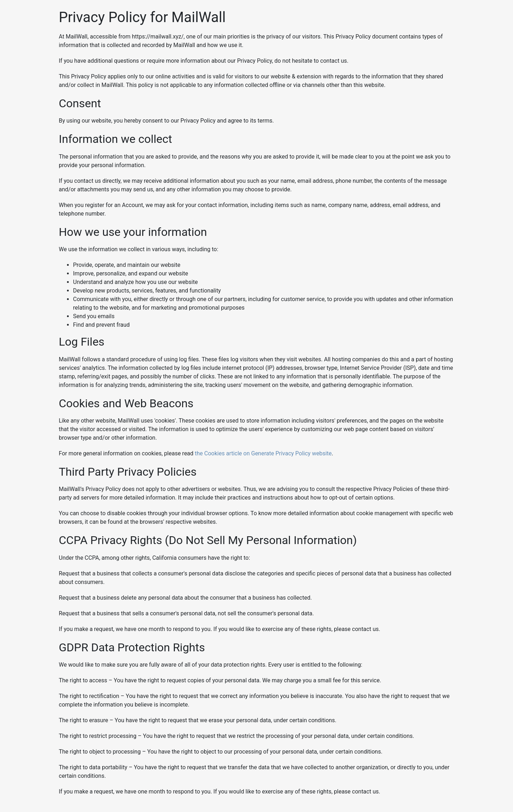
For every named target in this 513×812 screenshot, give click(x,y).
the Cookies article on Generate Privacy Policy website (263, 453)
